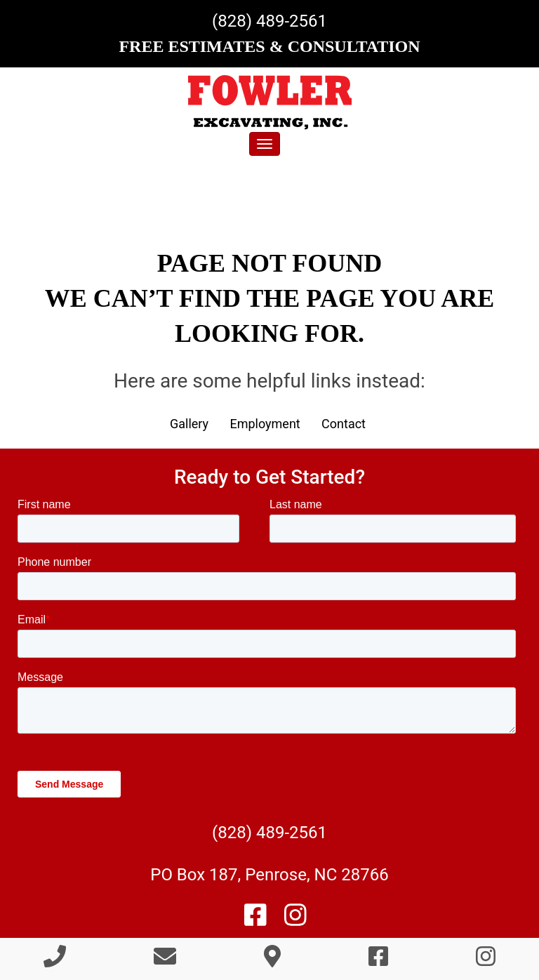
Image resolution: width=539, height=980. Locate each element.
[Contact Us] (165, 961)
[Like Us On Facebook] (255, 920)
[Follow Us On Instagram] (295, 920)
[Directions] (272, 961)
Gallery (189, 424)
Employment (265, 424)
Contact (344, 424)
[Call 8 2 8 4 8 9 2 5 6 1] (55, 961)
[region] (269, 195)
